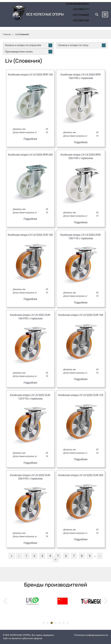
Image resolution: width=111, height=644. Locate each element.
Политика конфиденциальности (91, 635)
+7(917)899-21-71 (81, 9)
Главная (7, 34)
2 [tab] (48, 623)
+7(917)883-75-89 (81, 21)
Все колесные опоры (45, 14)
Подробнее (30, 139)
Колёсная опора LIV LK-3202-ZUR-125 (81, 395)
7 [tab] (67, 623)
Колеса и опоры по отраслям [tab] (29, 45)
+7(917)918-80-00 (81, 15)
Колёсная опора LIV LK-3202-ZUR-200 (81, 475)
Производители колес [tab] (29, 52)
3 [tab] (52, 623)
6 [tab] (63, 623)
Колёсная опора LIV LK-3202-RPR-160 (30, 75)
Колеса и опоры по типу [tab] (82, 45)
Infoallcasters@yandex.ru (77, 4)
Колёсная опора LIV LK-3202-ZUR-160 (81, 315)
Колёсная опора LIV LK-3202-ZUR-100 (30, 235)
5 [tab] (60, 623)
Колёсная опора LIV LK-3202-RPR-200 (30, 155)
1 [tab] (44, 623)
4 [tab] (56, 623)
